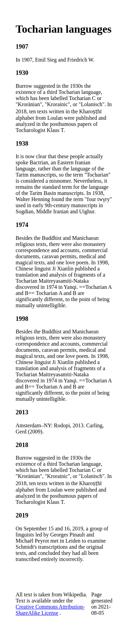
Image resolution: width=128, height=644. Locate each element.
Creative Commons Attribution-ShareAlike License (50, 610)
